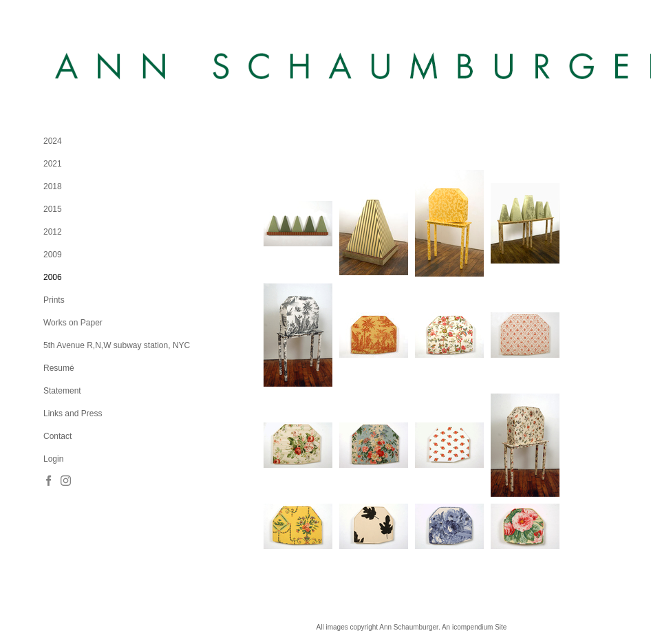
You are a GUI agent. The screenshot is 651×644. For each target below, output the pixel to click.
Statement (62, 391)
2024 (53, 141)
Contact (57, 436)
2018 (53, 186)
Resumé (59, 368)
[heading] (78, 67)
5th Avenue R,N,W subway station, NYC (117, 345)
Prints (54, 300)
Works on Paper (73, 323)
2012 (53, 232)
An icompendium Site (474, 627)
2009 (53, 255)
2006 (53, 277)
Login (53, 459)
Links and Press (73, 414)
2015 (53, 209)
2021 (53, 164)
